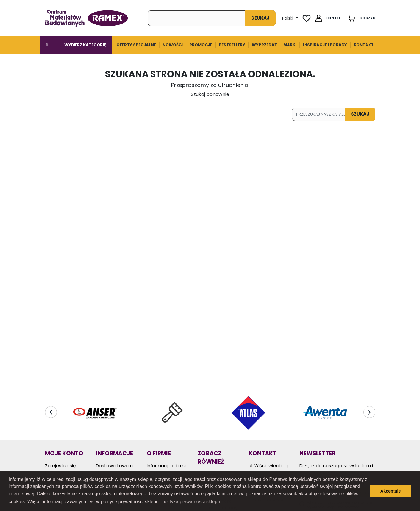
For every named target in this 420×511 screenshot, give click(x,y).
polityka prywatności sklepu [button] (191, 502)
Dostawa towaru (114, 466)
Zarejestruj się (60, 466)
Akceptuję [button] (391, 491)
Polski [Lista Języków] (288, 18)
